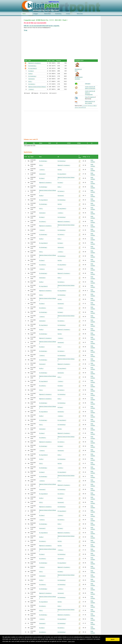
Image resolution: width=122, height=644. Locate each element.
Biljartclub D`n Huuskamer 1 (35, 63)
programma (92, 97)
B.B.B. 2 (30, 81)
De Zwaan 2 (31, 71)
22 (85, 107)
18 (80, 107)
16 (77, 107)
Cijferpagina (88, 84)
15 (75, 107)
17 (78, 107)
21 (84, 107)
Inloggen (36, 14)
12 (93, 106)
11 (92, 106)
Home (24, 14)
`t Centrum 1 (31, 89)
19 (81, 107)
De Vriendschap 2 (32, 76)
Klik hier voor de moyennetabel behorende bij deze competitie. (42, 26)
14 (96, 106)
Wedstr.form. (48, 14)
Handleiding (58, 14)
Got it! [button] (113, 639)
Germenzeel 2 (31, 79)
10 (90, 106)
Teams (86, 97)
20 (82, 107)
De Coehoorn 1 (32, 84)
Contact (68, 14)
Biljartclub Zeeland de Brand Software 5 (37, 87)
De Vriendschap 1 (32, 66)
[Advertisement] (61, 43)
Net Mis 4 (30, 74)
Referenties (80, 14)
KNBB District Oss (54, 2)
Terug (26, 30)
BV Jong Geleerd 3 (33, 68)
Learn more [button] (71, 641)
